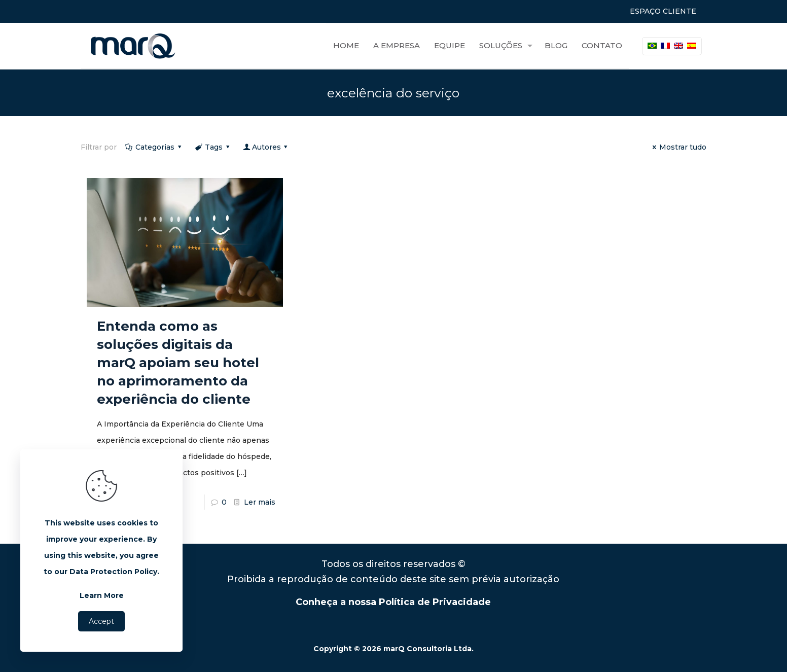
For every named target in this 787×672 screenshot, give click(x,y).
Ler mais (260, 502)
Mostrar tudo (678, 147)
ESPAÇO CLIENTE (663, 11)
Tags (213, 147)
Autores (266, 147)
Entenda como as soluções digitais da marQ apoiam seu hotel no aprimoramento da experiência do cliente (178, 363)
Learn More (102, 595)
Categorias (154, 147)
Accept (101, 621)
